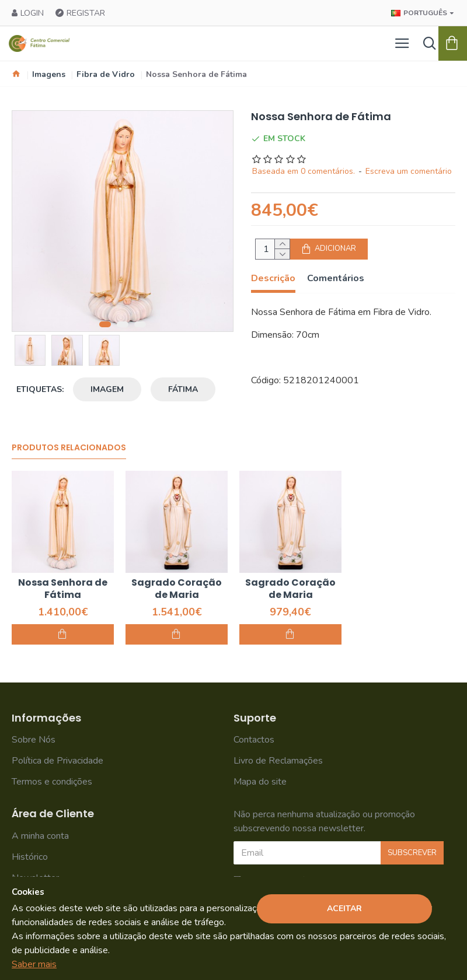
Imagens (49, 74)
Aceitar (344, 909)
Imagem (107, 389)
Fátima (183, 389)
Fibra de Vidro (106, 74)
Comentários (336, 279)
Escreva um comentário (409, 171)
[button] (105, 324)
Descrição (273, 279)
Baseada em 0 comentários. (304, 171)
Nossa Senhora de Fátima (63, 589)
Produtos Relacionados (69, 448)
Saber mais (34, 964)
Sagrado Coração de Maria (177, 589)
